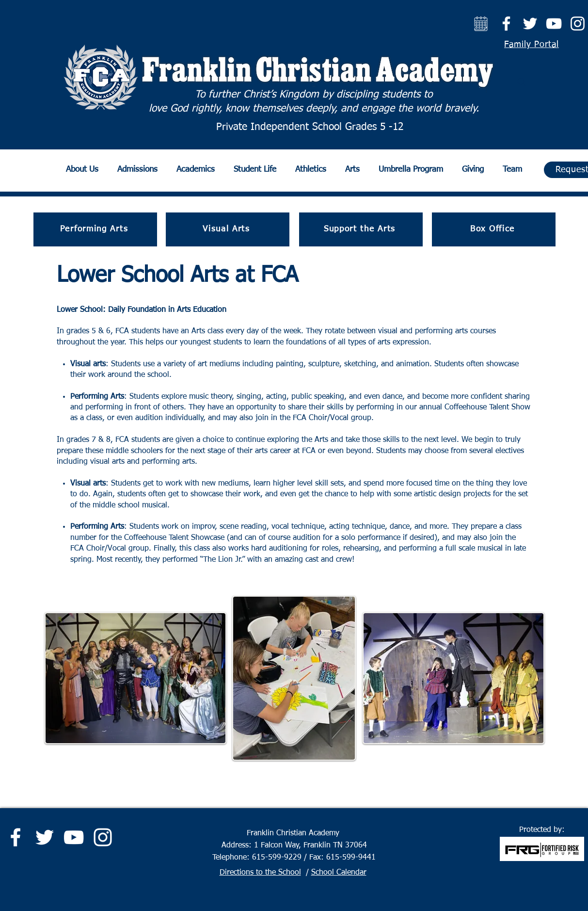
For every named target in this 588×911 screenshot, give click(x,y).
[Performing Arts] (95, 229)
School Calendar (339, 873)
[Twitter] (530, 24)
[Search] (522, 82)
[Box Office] (494, 229)
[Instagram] (578, 24)
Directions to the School (260, 873)
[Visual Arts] (228, 229)
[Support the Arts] (361, 229)
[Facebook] (506, 24)
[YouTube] (554, 24)
